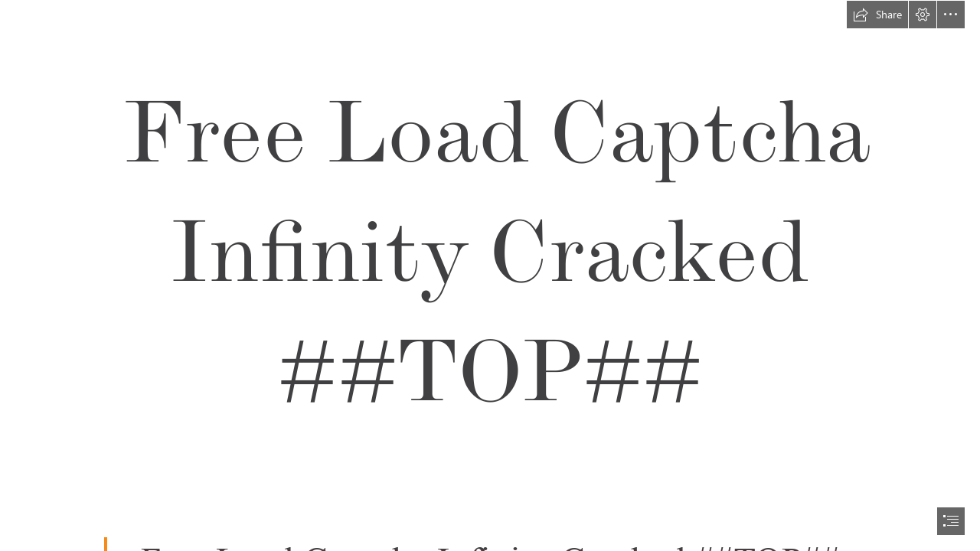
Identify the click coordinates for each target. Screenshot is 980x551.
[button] (877, 15)
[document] (490, 275)
